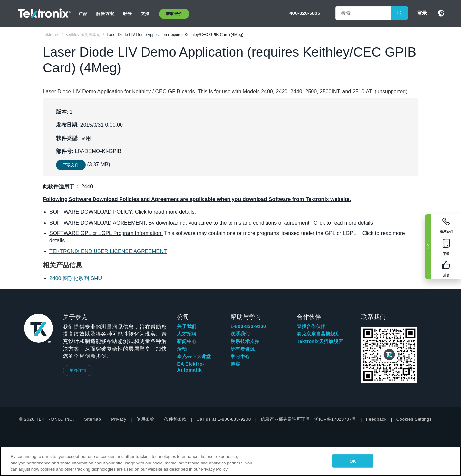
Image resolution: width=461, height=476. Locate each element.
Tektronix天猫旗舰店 (320, 341)
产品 (83, 14)
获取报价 (174, 14)
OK (353, 461)
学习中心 (240, 357)
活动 (182, 349)
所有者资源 (243, 349)
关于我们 (187, 326)
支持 (145, 14)
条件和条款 (175, 419)
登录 (422, 13)
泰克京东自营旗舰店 (318, 334)
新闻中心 (187, 341)
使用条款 (145, 419)
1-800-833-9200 (248, 326)
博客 (235, 364)
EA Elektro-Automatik (191, 367)
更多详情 (78, 370)
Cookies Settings (414, 419)
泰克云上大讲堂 (194, 357)
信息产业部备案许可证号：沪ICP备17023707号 (309, 419)
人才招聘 (187, 334)
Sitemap (93, 419)
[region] (230, 461)
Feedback (376, 419)
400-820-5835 (305, 13)
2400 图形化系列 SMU (76, 278)
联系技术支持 (245, 341)
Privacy (119, 419)
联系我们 (240, 334)
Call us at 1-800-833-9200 (223, 419)
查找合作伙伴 (311, 326)
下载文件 (71, 165)
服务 (127, 14)
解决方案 (105, 14)
